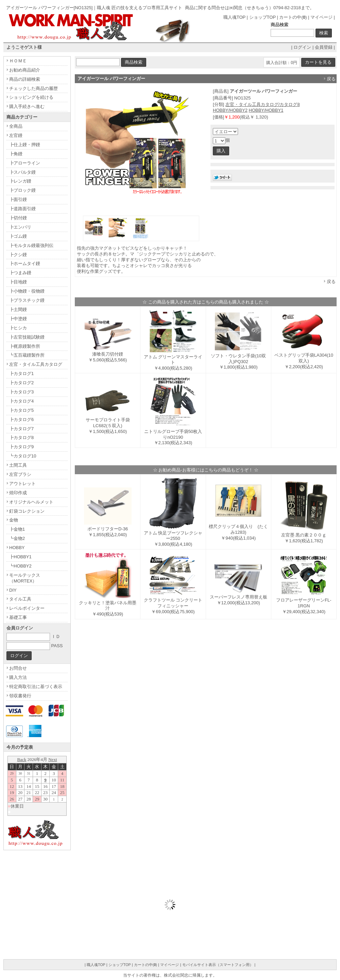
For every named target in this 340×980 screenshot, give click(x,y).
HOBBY (17, 548)
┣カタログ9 (21, 447)
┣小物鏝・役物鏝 (27, 291)
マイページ (321, 17)
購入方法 (18, 677)
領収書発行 (20, 696)
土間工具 (18, 465)
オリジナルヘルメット (31, 502)
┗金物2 (17, 538)
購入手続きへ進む (27, 106)
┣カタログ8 (21, 438)
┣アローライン (25, 163)
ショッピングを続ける (31, 97)
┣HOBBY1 (20, 557)
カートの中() (293, 17)
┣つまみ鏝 (20, 273)
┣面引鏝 (18, 199)
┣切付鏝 (18, 218)
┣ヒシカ (18, 328)
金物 (14, 520)
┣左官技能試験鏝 (27, 337)
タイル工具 (20, 599)
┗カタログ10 (23, 456)
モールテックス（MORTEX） (25, 578)
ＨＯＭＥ (18, 61)
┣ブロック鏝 (22, 190)
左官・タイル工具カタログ (36, 364)
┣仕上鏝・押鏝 (25, 145)
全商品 (16, 126)
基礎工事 (18, 617)
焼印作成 (18, 493)
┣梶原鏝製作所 (25, 346)
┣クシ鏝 (18, 255)
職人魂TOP (234, 17)
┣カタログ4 (21, 401)
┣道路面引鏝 (22, 209)
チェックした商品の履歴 (33, 88)
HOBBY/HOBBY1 (266, 110)
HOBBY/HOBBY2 (230, 110)
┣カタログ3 (21, 392)
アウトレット (22, 484)
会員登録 (324, 47)
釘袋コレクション (27, 511)
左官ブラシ (20, 474)
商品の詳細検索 (25, 79)
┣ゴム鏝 (18, 236)
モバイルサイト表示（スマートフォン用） (218, 965)
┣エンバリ (20, 227)
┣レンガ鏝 (20, 181)
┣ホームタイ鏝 (25, 263)
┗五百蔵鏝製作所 (27, 355)
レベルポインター (27, 608)
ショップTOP (262, 17)
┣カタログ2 (21, 383)
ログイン (302, 47)
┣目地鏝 (18, 282)
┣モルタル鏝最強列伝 (31, 245)
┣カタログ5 (21, 410)
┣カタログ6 (21, 419)
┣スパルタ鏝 (22, 172)
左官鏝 (16, 135)
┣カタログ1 (21, 374)
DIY (13, 590)
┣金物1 (17, 529)
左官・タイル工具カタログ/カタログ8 (263, 104)
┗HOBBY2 (20, 566)
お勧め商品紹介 (25, 70)
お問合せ (18, 668)
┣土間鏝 (18, 309)
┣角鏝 (16, 154)
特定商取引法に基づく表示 (36, 687)
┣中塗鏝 (18, 319)
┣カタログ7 (21, 429)
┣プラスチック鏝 (27, 300)
